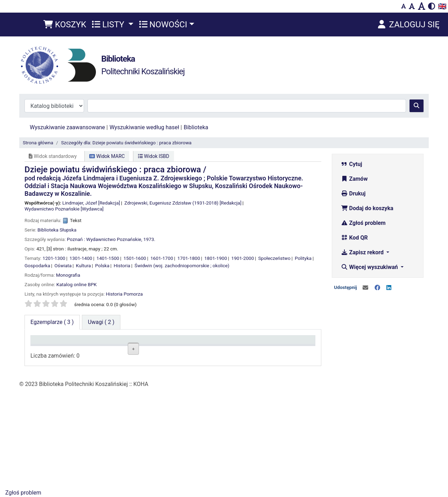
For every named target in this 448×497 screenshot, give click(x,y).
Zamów (354, 179)
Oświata (63, 265)
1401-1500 (108, 258)
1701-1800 (189, 258)
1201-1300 (54, 258)
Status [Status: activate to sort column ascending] (232, 343)
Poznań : (76, 239)
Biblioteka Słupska (57, 230)
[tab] (101, 322)
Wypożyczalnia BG (146, 435)
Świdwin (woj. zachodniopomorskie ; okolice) (182, 265)
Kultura (83, 265)
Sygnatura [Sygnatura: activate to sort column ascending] (189, 343)
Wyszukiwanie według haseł (144, 127)
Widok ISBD (154, 156)
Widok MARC (107, 156)
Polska (102, 265)
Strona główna (38, 143)
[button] (65, 25)
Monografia (68, 275)
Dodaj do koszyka (367, 208)
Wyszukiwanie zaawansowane (67, 127)
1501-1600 (135, 258)
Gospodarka (37, 265)
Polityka (303, 258)
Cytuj (352, 164)
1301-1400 (81, 258)
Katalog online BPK (76, 284)
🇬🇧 (442, 6)
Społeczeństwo (274, 258)
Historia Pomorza (124, 294)
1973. (149, 239)
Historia (122, 265)
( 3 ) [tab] (52, 322)
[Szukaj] (416, 106)
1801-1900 (216, 258)
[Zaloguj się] (408, 25)
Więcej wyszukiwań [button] (370, 267)
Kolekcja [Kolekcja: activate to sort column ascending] (92, 343)
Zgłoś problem (363, 223)
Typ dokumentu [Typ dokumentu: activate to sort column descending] (52, 343)
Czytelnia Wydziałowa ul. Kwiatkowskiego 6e (148, 370)
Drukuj (353, 194)
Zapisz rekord (363, 252)
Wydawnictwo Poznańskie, (114, 239)
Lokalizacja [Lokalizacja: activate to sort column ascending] (143, 343)
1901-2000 (243, 258)
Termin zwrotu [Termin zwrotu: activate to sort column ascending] (288, 343)
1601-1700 (162, 258)
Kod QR (354, 238)
